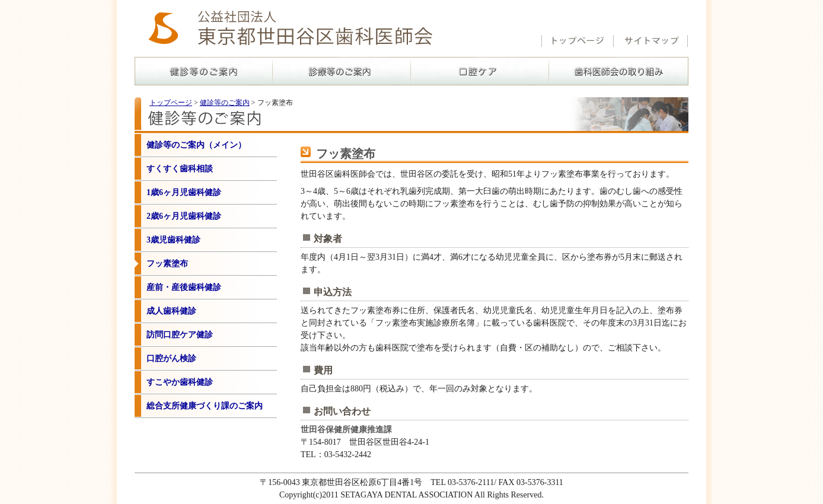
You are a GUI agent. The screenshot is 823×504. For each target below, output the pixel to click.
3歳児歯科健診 (173, 240)
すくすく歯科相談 (180, 169)
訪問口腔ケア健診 (180, 335)
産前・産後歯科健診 (184, 287)
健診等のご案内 (225, 103)
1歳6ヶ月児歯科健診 (184, 192)
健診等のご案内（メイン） (196, 145)
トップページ (171, 103)
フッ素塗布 (167, 264)
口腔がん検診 (171, 358)
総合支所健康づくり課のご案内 (205, 406)
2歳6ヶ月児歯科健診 (184, 216)
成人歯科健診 (171, 311)
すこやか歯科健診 (180, 382)
